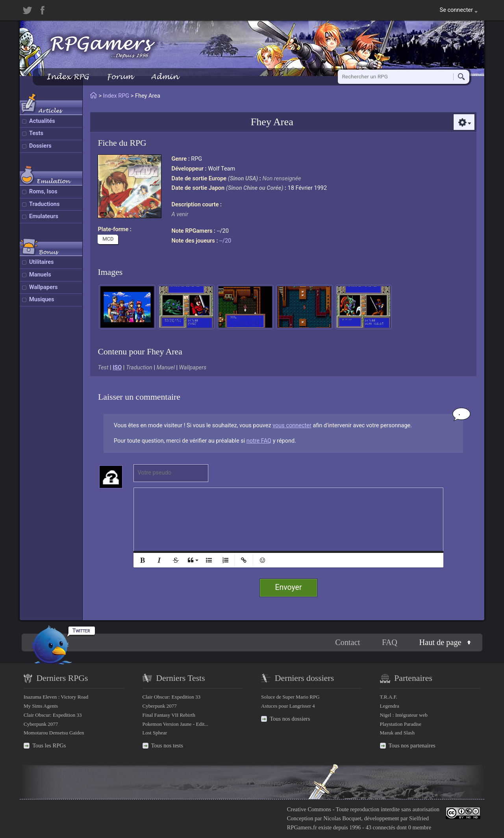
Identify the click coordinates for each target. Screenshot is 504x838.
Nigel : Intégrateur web (404, 715)
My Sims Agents (41, 706)
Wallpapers (43, 287)
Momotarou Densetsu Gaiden (54, 733)
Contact (347, 642)
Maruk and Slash (397, 733)
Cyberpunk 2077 (41, 724)
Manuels (40, 275)
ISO (117, 368)
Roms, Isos (43, 192)
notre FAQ (259, 441)
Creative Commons (309, 809)
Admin (165, 77)
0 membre (420, 827)
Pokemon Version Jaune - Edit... (176, 724)
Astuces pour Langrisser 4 (288, 706)
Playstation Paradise (401, 724)
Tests (36, 133)
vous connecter (292, 425)
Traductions (44, 204)
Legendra (390, 706)
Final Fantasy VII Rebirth (169, 715)
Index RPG (68, 77)
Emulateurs (44, 216)
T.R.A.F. (389, 697)
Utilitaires (41, 262)
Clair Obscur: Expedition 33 (53, 715)
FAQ (390, 642)
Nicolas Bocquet (342, 818)
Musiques (42, 299)
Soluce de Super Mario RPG (290, 697)
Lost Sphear (155, 733)
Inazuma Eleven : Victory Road (56, 697)
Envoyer (289, 587)
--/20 (225, 241)
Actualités (42, 121)
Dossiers (40, 146)
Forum (120, 77)
